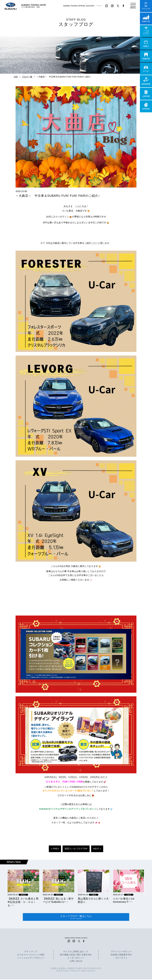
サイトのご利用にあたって (76, 952)
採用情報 (146, 106)
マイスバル (146, 6)
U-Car (146, 69)
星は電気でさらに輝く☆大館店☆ (93, 900)
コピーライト (121, 959)
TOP (16, 77)
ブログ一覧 (27, 77)
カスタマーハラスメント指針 (31, 956)
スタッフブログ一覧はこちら (76, 917)
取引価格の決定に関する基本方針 (76, 956)
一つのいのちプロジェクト (146, 31)
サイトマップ (31, 952)
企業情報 (146, 94)
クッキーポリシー (76, 959)
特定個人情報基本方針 (121, 956)
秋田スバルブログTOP (76, 849)
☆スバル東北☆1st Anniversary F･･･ (124, 900)
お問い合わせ (76, 962)
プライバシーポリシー (121, 952)
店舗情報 (146, 56)
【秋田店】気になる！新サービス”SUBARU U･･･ (58, 900)
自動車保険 (146, 81)
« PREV (55, 849)
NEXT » (97, 849)
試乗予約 (146, 19)
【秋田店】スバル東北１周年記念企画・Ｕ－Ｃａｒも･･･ (23, 902)
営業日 (146, 44)
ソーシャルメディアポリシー (31, 959)
